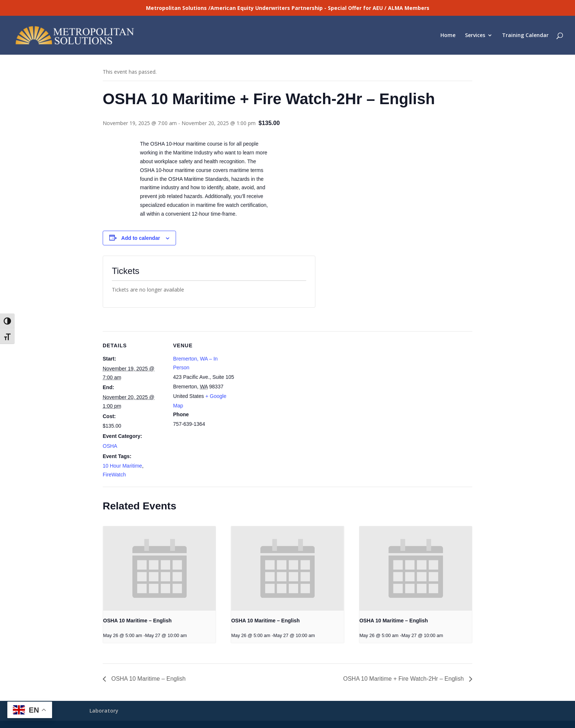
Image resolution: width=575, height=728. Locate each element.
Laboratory (104, 711)
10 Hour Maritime (122, 466)
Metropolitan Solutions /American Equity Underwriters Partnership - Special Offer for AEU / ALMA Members (288, 8)
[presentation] (159, 568)
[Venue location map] (282, 382)
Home (448, 36)
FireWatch (114, 475)
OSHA (110, 446)
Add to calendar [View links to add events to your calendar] (141, 238)
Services (475, 36)
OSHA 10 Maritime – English (137, 621)
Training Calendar (525, 36)
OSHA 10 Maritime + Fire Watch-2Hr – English (404, 679)
